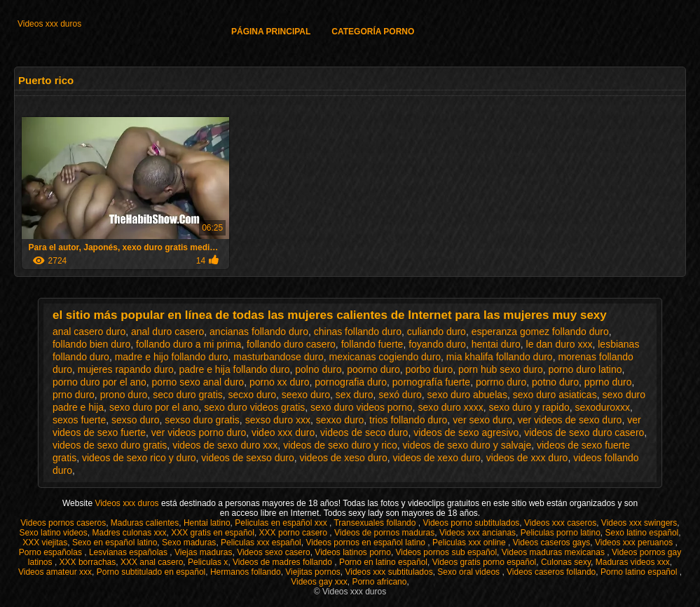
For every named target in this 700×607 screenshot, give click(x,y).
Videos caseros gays (552, 543)
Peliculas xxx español (261, 543)
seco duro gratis (188, 395)
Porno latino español (640, 572)
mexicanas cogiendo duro (385, 357)
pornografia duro (351, 382)
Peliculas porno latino (561, 533)
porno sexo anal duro (198, 382)
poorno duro (373, 369)
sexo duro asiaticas (555, 395)
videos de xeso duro (343, 458)
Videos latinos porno (353, 552)
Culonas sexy (566, 562)
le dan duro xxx (560, 344)
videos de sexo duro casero (584, 432)
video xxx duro (283, 432)
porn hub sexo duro (501, 369)
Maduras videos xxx (633, 562)
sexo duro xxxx (450, 407)
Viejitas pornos (313, 572)
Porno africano (379, 582)
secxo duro (252, 395)
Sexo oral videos (469, 572)
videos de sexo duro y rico (340, 445)
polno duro (318, 369)
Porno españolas (52, 552)
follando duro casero (291, 344)
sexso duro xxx (278, 420)
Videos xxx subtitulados (389, 572)
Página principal (271, 32)
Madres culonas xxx (129, 533)
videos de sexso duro (247, 458)
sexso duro (135, 420)
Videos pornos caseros (63, 523)
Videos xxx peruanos (635, 543)
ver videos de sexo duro (570, 420)
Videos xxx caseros (560, 523)
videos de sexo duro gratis (110, 445)
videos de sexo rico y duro (139, 458)
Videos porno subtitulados (471, 523)
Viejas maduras (204, 552)
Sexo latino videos (53, 533)
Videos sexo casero (274, 552)
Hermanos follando (246, 572)
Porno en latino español (383, 562)
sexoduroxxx (603, 407)
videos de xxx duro (527, 458)
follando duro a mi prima (188, 344)
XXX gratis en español (213, 533)
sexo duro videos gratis (254, 407)
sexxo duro (340, 420)
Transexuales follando (376, 523)
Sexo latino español (642, 533)
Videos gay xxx (319, 582)
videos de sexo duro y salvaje (467, 445)
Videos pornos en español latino (366, 543)
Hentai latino (207, 523)
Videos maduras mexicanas (555, 552)
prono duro (124, 395)
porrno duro (501, 382)
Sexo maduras (189, 543)
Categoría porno (373, 32)
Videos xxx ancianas (478, 533)
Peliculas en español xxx (282, 523)
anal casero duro (89, 332)
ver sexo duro (482, 420)
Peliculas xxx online (470, 543)
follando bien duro (91, 344)
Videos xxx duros (49, 24)
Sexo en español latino (115, 543)
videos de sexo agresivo (466, 432)
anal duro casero (167, 332)
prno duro (74, 395)
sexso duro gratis (202, 420)
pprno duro (608, 382)
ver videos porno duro (199, 432)
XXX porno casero (295, 533)
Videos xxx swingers (639, 523)
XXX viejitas (45, 543)
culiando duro (437, 332)
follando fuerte (372, 344)
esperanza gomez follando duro (540, 332)
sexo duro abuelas (467, 395)
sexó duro (400, 395)
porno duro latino (585, 369)
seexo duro (306, 395)
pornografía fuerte (431, 382)
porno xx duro (280, 382)
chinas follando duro (358, 332)
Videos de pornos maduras (384, 533)
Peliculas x (208, 562)
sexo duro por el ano (154, 407)
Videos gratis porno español (485, 562)
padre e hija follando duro (235, 369)
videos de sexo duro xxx (225, 445)
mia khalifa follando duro (500, 357)
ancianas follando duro (259, 332)
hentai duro (496, 344)
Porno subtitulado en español (151, 572)
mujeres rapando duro (126, 369)
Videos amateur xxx (55, 572)
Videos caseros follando (551, 572)
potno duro (555, 382)
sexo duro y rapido (529, 407)
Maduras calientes (145, 523)
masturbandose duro (278, 357)
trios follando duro (408, 420)
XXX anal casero (152, 562)
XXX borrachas (88, 562)
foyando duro (437, 344)
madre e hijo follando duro (172, 357)
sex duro (355, 395)
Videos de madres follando (283, 562)
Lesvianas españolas (129, 552)
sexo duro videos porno (362, 407)
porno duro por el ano (99, 382)
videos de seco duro (364, 432)
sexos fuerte (79, 420)
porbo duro (430, 369)
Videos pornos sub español (447, 552)
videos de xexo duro (437, 458)
